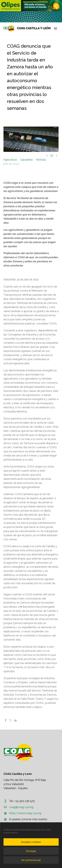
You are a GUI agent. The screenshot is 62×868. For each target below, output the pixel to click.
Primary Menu (56, 28)
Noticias (41, 160)
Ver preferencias (31, 860)
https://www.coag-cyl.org (25, 813)
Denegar (31, 851)
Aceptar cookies (31, 842)
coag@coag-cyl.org (21, 807)
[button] (31, 6)
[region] (31, 6)
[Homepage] (27, 28)
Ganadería (26, 160)
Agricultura (10, 160)
